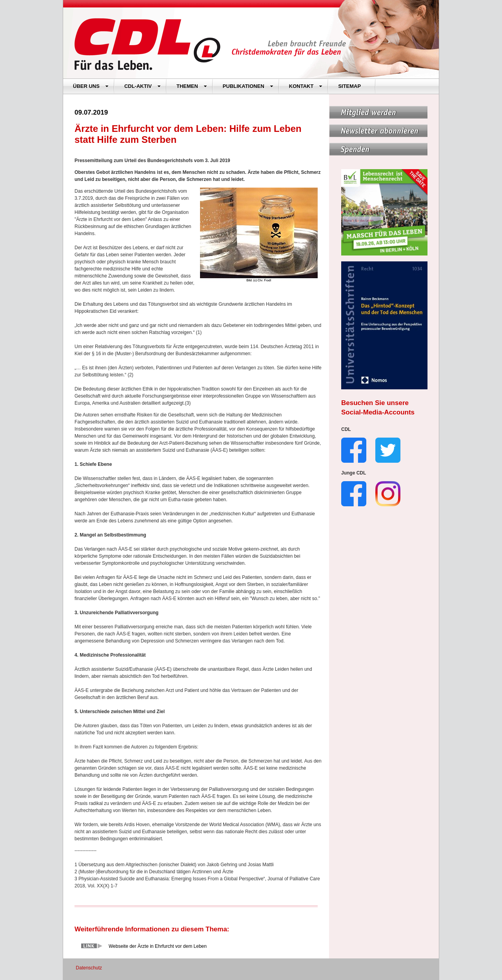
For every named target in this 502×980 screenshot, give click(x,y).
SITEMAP (349, 86)
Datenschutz (89, 968)
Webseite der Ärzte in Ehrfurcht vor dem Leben (158, 946)
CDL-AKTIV (143, 86)
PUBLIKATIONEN (248, 86)
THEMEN (192, 86)
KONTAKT (306, 86)
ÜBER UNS (91, 86)
